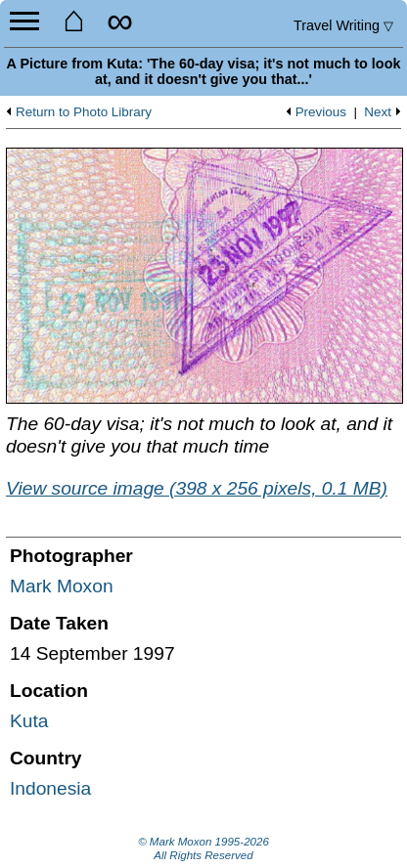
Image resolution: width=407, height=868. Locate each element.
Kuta (29, 721)
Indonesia (50, 788)
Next (378, 112)
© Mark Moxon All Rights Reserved (203, 848)
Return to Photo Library (84, 112)
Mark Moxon (62, 586)
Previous (321, 112)
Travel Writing (343, 25)
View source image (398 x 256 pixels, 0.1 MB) (197, 488)
